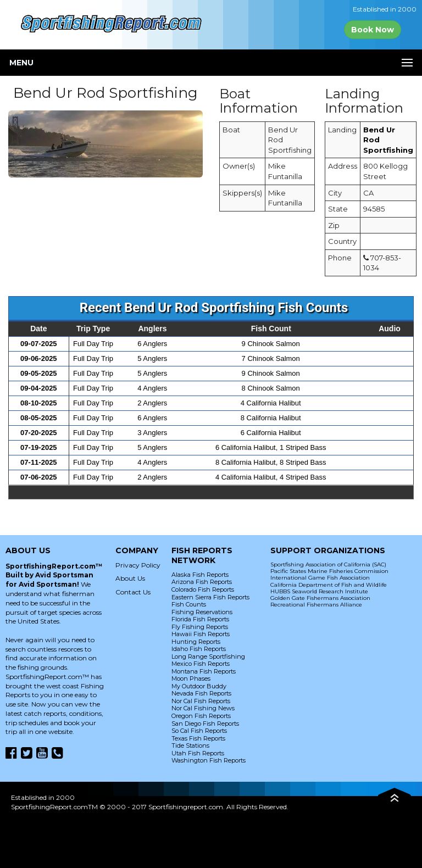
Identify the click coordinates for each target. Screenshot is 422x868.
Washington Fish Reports (209, 760)
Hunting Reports (196, 642)
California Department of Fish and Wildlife (329, 585)
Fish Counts (189, 604)
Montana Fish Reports (204, 671)
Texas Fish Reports (198, 738)
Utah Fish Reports (198, 753)
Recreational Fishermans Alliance (316, 605)
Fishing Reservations (202, 612)
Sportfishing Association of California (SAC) (328, 564)
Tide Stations (190, 745)
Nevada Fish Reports (201, 693)
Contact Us (133, 592)
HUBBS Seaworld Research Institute (319, 591)
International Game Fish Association (320, 578)
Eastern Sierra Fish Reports (210, 597)
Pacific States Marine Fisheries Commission (329, 571)
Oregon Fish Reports (201, 716)
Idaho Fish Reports (199, 649)
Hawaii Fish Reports (201, 634)
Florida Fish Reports (200, 619)
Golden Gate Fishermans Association (320, 598)
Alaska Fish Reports (200, 575)
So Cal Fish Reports (199, 731)
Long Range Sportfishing (208, 656)
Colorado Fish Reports (203, 589)
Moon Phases (191, 678)
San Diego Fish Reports (205, 724)
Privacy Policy (138, 565)
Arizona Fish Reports (202, 582)
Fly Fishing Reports (200, 627)
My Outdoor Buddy (199, 686)
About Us (130, 578)
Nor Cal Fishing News (203, 708)
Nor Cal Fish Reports (201, 701)
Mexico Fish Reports (201, 664)
